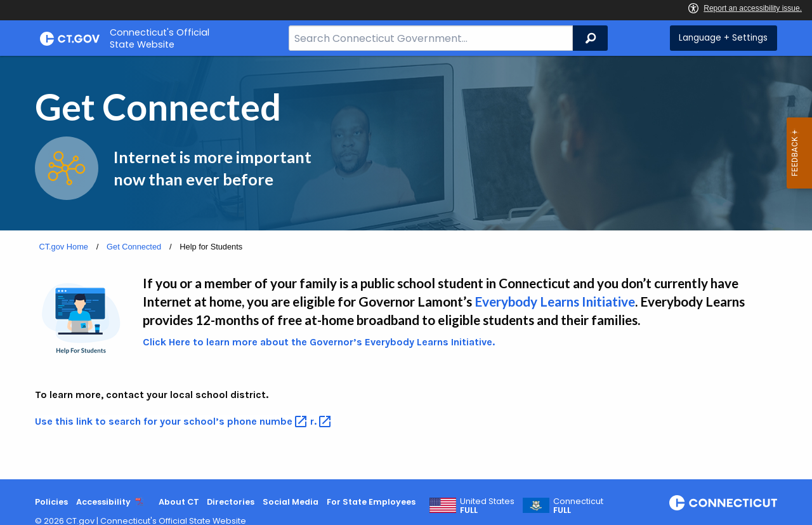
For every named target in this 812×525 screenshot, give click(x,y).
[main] (406, 268)
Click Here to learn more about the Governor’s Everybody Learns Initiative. (319, 342)
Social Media (291, 502)
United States (487, 506)
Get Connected (134, 247)
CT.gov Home (63, 247)
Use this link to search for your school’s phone (173, 421)
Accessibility (103, 502)
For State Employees (371, 502)
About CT (179, 502)
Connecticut (578, 506)
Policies (51, 502)
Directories (231, 502)
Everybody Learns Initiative (555, 301)
